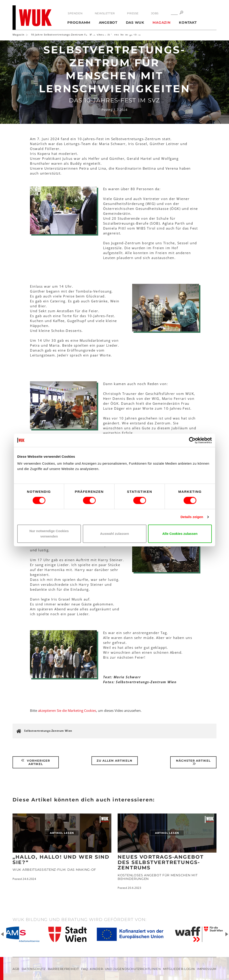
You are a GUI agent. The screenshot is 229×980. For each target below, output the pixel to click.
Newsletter (105, 13)
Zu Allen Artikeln (114, 761)
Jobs (155, 13)
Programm (79, 22)
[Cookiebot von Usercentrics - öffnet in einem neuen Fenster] (192, 440)
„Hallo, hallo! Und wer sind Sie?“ (61, 860)
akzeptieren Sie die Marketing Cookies (67, 710)
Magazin (161, 22)
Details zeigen (192, 517)
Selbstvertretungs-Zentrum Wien (48, 731)
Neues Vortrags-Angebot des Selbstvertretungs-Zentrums (161, 862)
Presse (133, 13)
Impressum (207, 969)
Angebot (108, 22)
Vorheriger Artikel (36, 762)
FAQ (85, 969)
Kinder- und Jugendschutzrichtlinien (125, 969)
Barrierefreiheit (63, 969)
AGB (16, 969)
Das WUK (135, 22)
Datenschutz (34, 969)
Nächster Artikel (193, 762)
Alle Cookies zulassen (180, 534)
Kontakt (188, 22)
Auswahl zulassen (114, 534)
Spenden (75, 13)
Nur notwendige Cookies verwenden (49, 534)
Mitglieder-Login (179, 969)
